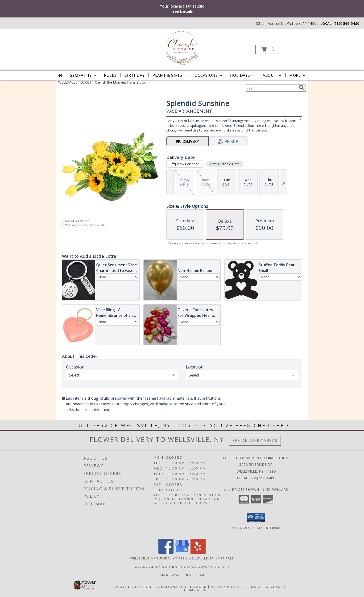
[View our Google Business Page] (182, 553)
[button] (268, 49)
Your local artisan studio (182, 9)
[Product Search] (271, 88)
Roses (110, 75)
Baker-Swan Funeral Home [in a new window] (182, 575)
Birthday (134, 75)
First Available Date (225, 164)
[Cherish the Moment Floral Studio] (182, 48)
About (273, 75)
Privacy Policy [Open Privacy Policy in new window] (225, 587)
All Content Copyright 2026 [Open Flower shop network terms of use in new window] (135, 587)
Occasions (209, 75)
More (298, 75)
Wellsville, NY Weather (156, 567)
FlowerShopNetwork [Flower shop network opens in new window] (185, 587)
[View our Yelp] (198, 553)
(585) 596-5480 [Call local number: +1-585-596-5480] (346, 23)
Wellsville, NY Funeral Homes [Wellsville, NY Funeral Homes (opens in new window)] (157, 558)
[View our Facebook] (166, 553)
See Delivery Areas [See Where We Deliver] (255, 440)
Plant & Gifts (170, 75)
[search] (302, 88)
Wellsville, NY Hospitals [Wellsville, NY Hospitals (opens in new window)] (211, 558)
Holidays (243, 75)
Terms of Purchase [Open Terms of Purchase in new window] (264, 587)
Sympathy (84, 75)
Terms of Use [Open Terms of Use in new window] (197, 590)
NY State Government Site (205, 567)
